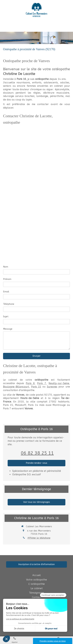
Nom (6, 267)
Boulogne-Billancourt (16, 387)
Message (8, 329)
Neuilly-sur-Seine (59, 383)
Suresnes (52, 387)
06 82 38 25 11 (37, 453)
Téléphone (9, 304)
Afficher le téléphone (39, 538)
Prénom (7, 279)
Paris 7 (42, 383)
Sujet (6, 317)
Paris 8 (30, 383)
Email (6, 292)
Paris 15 (36, 387)
